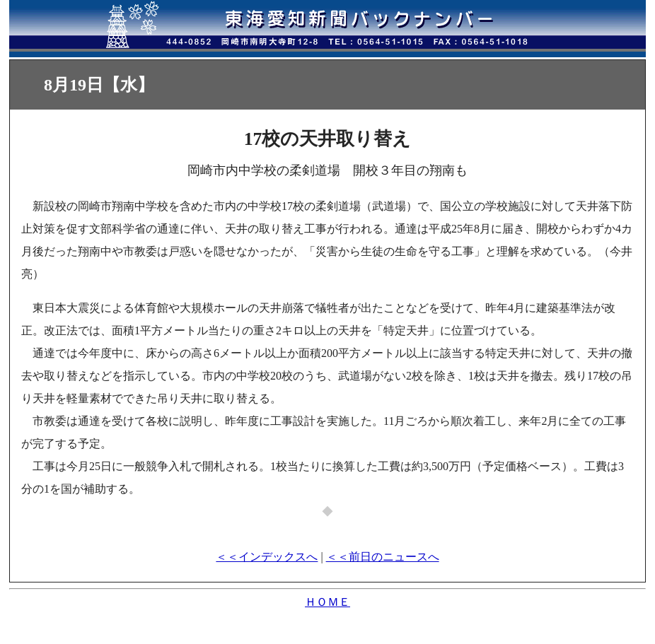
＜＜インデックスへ (267, 557)
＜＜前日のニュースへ (383, 557)
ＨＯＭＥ (327, 602)
